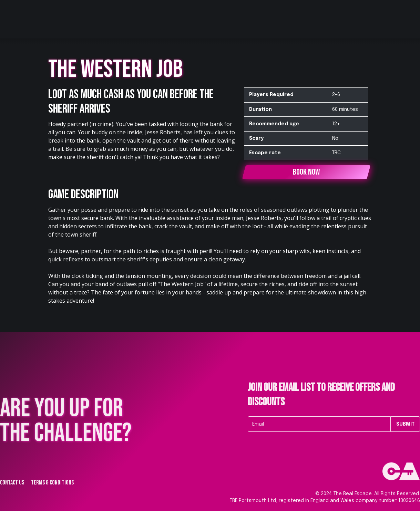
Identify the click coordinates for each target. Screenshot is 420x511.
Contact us (12, 483)
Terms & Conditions (52, 483)
